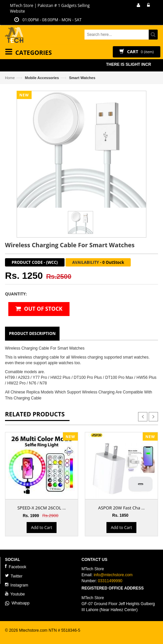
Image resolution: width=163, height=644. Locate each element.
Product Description (32, 333)
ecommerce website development (35, 636)
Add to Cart (41, 528)
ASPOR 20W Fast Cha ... (121, 508)
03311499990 (110, 581)
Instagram (17, 585)
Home (10, 78)
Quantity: (16, 294)
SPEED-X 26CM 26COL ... (42, 508)
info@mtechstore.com (113, 575)
